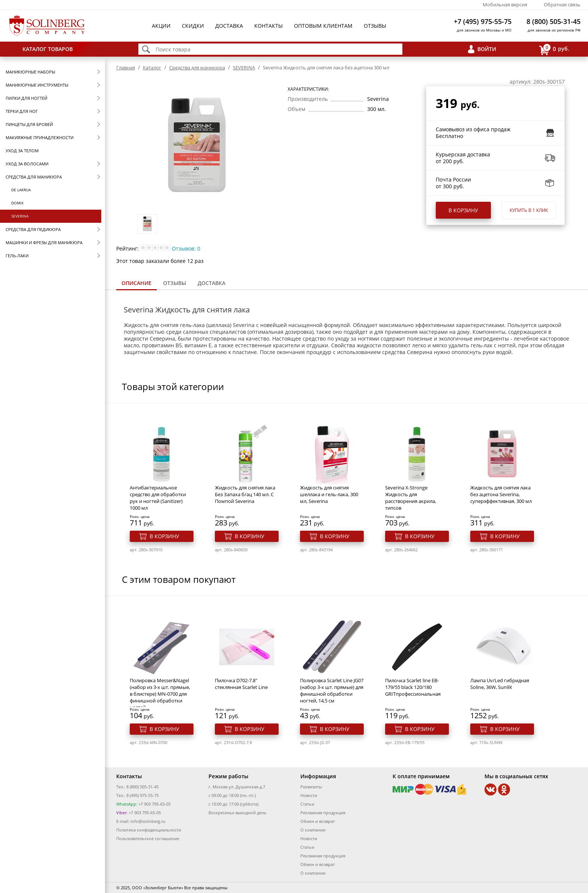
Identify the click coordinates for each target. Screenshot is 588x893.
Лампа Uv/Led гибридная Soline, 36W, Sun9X (500, 684)
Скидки (193, 26)
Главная (126, 68)
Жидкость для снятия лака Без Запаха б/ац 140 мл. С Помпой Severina (245, 494)
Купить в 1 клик (529, 210)
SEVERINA (20, 216)
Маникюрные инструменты (37, 85)
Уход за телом (22, 151)
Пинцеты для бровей (29, 124)
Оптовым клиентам (323, 26)
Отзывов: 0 (186, 248)
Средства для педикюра (33, 229)
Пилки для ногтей (26, 98)
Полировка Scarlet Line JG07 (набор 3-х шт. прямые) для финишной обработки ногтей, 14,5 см (332, 690)
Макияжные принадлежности (40, 137)
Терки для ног (22, 111)
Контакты (268, 26)
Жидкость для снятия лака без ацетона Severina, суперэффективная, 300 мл (501, 494)
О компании (313, 830)
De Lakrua (21, 190)
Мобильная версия (505, 5)
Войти (487, 49)
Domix (17, 203)
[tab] (136, 284)
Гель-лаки (17, 256)
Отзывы (375, 26)
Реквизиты (311, 787)
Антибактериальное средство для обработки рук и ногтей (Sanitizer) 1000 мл (158, 498)
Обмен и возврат (318, 821)
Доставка (229, 26)
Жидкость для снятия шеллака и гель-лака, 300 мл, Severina (329, 494)
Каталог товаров (48, 49)
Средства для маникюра (34, 177)
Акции (161, 26)
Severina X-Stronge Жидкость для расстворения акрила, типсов (411, 498)
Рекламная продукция (323, 813)
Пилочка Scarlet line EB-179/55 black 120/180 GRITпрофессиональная (413, 687)
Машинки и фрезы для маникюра (44, 242)
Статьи (307, 804)
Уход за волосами (27, 164)
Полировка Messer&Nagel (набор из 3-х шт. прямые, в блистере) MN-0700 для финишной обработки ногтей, (160, 694)
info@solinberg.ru (148, 821)
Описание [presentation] (136, 283)
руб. (554, 49)
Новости (309, 795)
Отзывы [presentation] (175, 283)
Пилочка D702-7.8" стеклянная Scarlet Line (241, 684)
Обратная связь (562, 5)
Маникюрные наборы (30, 72)
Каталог (152, 68)
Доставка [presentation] (211, 283)
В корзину (463, 210)
